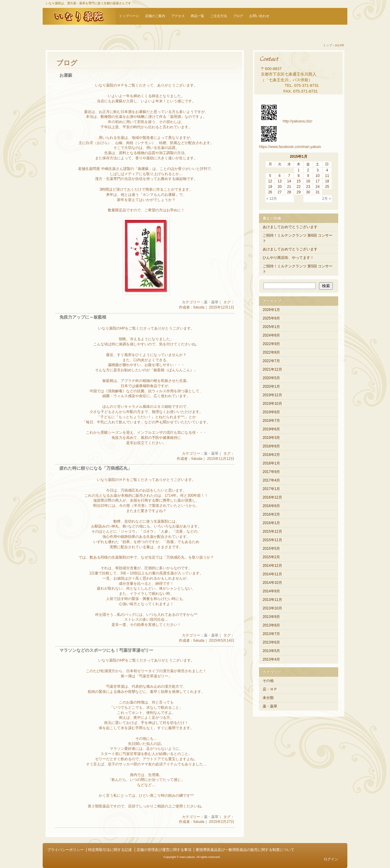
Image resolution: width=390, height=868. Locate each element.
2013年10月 (272, 608)
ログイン (331, 859)
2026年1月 (271, 310)
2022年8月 (271, 352)
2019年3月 (271, 438)
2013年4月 (271, 659)
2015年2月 (271, 557)
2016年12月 (272, 497)
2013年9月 (271, 617)
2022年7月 (271, 361)
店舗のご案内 (155, 16)
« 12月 (272, 199)
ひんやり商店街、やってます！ (288, 258)
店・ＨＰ (270, 689)
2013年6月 (271, 642)
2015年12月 (272, 531)
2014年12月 (272, 566)
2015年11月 (272, 540)
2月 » (326, 199)
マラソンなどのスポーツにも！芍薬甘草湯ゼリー (106, 650)
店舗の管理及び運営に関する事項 (164, 850)
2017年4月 (271, 480)
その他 (268, 681)
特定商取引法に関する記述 (110, 850)
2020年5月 (271, 378)
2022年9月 (271, 344)
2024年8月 (271, 335)
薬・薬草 (211, 302)
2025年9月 (271, 318)
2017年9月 (271, 472)
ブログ (238, 16)
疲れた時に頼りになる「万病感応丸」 (96, 468)
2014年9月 (271, 591)
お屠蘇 (66, 75)
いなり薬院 (79, 16)
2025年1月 (271, 327)
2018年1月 (271, 463)
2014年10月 (272, 583)
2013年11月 (272, 600)
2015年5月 (271, 549)
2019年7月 (271, 421)
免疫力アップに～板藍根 (83, 317)
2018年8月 (271, 446)
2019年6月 (271, 429)
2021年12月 (272, 369)
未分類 (268, 698)
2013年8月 (271, 625)
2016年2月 (271, 514)
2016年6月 (271, 506)
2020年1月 (271, 386)
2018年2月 (271, 455)
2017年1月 (271, 489)
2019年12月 (272, 395)
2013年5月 (271, 651)
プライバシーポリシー (66, 850)
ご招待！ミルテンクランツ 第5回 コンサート (298, 269)
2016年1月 (271, 523)
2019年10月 (272, 404)
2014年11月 (272, 574)
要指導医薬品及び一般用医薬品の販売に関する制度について (245, 850)
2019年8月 (271, 412)
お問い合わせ (259, 16)
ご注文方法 (219, 16)
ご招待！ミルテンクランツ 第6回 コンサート (298, 238)
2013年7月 (271, 634)
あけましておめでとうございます (290, 227)
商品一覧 (197, 16)
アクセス (178, 16)
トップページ (129, 16)
